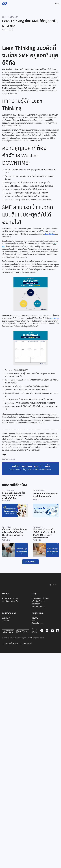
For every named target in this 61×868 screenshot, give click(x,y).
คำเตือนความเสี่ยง (38, 607)
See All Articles (30, 562)
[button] (53, 585)
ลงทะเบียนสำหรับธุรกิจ (10, 601)
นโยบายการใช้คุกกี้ (26, 644)
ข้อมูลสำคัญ (36, 604)
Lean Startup (50, 234)
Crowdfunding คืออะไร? (40, 599)
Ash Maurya (55, 318)
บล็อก (34, 621)
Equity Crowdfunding (10, 599)
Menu (57, 3)
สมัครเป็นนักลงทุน (38, 601)
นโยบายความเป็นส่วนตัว (10, 644)
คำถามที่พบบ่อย (37, 623)
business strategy (8, 459)
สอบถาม (35, 618)
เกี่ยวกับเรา (6, 618)
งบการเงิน (6, 621)
